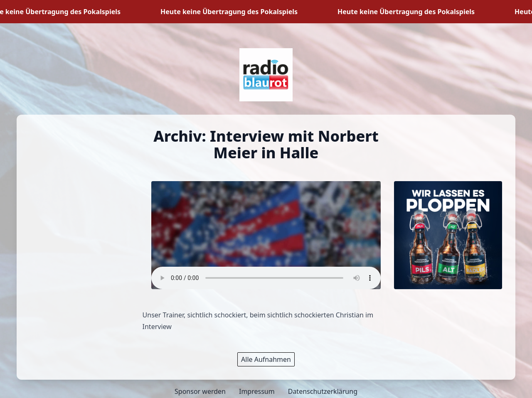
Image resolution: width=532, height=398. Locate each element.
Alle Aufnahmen (266, 359)
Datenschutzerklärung (323, 391)
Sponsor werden (200, 391)
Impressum (257, 391)
